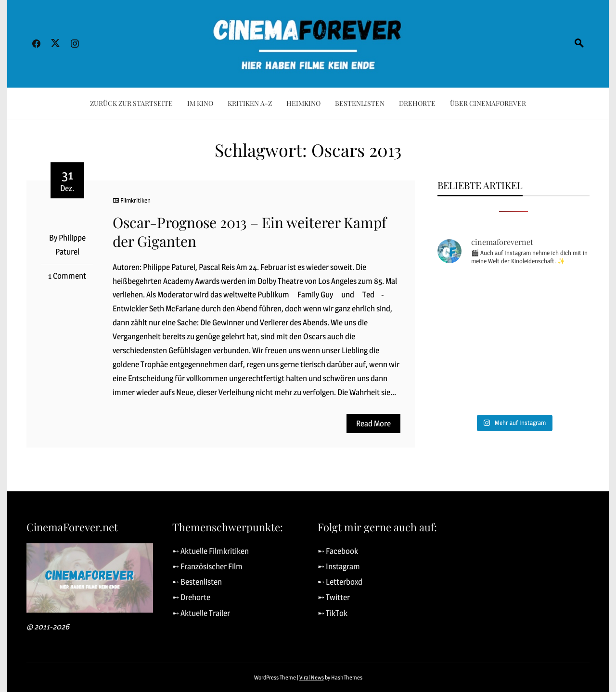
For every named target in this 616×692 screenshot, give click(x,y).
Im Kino (200, 103)
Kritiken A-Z (250, 103)
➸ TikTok (333, 613)
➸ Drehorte (191, 597)
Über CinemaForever (488, 103)
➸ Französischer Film (207, 566)
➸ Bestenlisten (197, 582)
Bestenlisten (360, 103)
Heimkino (303, 103)
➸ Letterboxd (340, 582)
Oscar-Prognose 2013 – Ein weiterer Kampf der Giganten (250, 232)
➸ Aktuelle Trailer (201, 613)
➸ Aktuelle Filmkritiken (211, 551)
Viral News (312, 677)
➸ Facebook (338, 551)
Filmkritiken (135, 200)
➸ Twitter (334, 597)
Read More (373, 423)
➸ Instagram (339, 566)
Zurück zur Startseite (131, 103)
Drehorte (417, 103)
